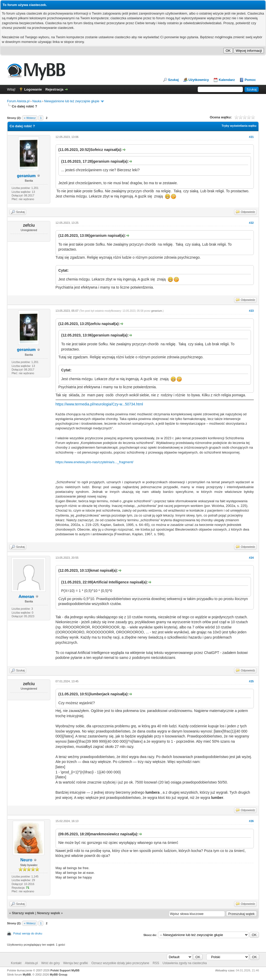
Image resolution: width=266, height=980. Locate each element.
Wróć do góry (51, 963)
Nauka (37, 101)
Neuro (26, 860)
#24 (251, 558)
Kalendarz (227, 80)
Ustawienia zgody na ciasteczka (185, 963)
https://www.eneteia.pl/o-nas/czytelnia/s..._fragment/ (95, 462)
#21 (251, 137)
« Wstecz (30, 118)
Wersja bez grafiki (75, 963)
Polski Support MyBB (65, 970)
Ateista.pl (31, 963)
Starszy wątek (23, 913)
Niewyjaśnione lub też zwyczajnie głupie (72, 101)
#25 (251, 681)
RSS (156, 963)
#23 (251, 311)
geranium (157, 311)
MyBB (27, 975)
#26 (251, 821)
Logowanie (33, 89)
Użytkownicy (199, 80)
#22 (251, 223)
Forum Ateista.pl (18, 101)
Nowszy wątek (49, 913)
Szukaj (173, 80)
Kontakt (16, 963)
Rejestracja (54, 89)
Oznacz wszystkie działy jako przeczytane (120, 963)
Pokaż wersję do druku (28, 933)
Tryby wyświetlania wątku (239, 126)
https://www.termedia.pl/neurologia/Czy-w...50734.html (99, 404)
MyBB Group (59, 975)
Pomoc (250, 80)
